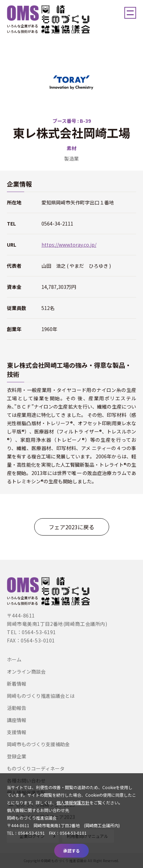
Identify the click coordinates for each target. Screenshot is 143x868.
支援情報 (17, 732)
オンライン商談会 (26, 671)
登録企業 (17, 756)
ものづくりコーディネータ (36, 768)
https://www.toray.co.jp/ (69, 245)
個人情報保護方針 (73, 802)
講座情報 (17, 720)
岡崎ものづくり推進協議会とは (41, 696)
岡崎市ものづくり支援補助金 (38, 744)
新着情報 (17, 684)
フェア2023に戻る (71, 527)
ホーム (14, 659)
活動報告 (17, 708)
